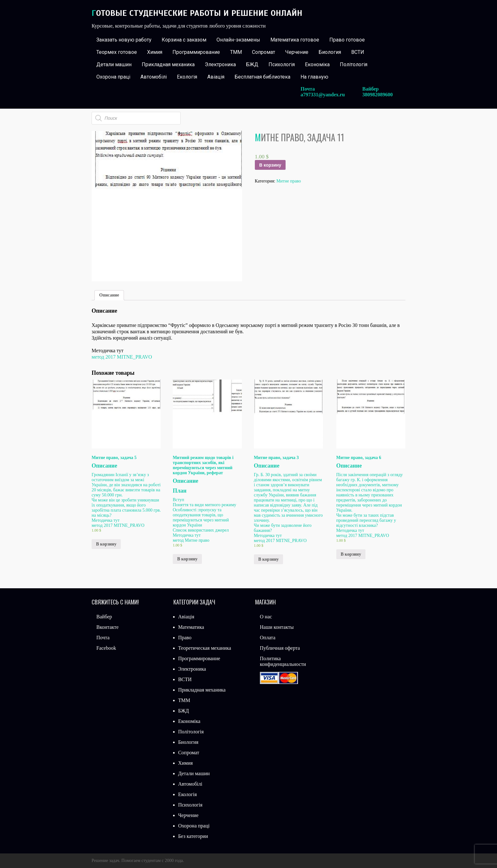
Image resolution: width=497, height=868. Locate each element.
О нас (266, 617)
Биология (330, 52)
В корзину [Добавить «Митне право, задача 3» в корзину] (268, 559)
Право (185, 638)
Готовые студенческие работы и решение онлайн (197, 13)
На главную (314, 77)
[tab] (109, 295)
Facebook (106, 648)
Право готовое (347, 40)
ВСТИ (358, 52)
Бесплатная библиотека (262, 77)
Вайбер (104, 617)
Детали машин (114, 64)
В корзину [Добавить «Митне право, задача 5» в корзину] (106, 544)
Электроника (220, 64)
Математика (191, 627)
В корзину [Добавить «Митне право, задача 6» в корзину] (351, 554)
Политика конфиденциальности (283, 661)
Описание (109, 295)
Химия (155, 52)
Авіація (216, 77)
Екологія (187, 77)
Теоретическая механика (205, 648)
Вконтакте (107, 627)
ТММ (236, 52)
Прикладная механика (168, 64)
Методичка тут (106, 520)
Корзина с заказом (184, 40)
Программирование (196, 52)
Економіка (317, 64)
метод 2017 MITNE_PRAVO (122, 357)
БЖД (252, 64)
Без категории (193, 836)
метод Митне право (191, 540)
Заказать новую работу (124, 40)
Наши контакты (277, 627)
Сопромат (264, 52)
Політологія (354, 64)
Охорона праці (113, 77)
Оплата (268, 638)
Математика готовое (295, 40)
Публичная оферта (280, 648)
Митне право (289, 181)
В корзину (270, 165)
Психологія (282, 64)
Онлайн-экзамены (238, 40)
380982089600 (378, 95)
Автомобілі (154, 77)
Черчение (297, 52)
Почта (103, 638)
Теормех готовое (117, 52)
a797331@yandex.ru (323, 95)
